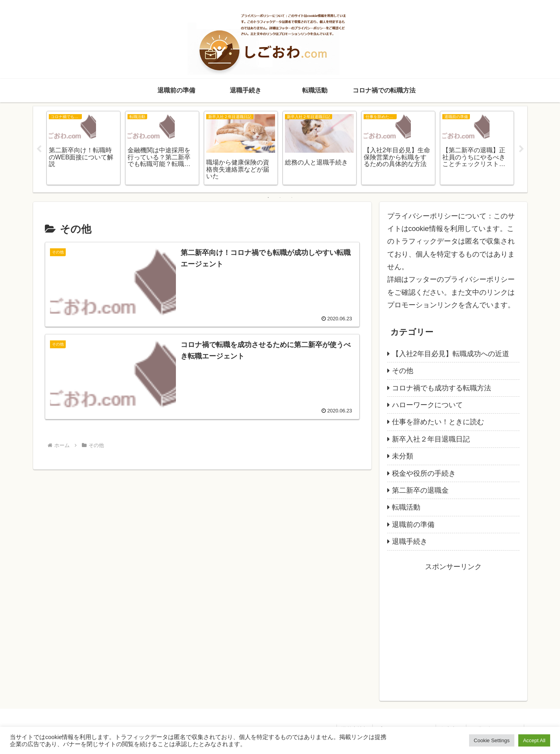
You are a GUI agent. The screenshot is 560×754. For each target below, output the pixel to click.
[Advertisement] (453, 628)
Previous (39, 149)
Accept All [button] (534, 740)
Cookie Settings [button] (492, 740)
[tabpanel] (83, 148)
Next (521, 149)
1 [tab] (268, 198)
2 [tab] (280, 198)
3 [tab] (292, 198)
